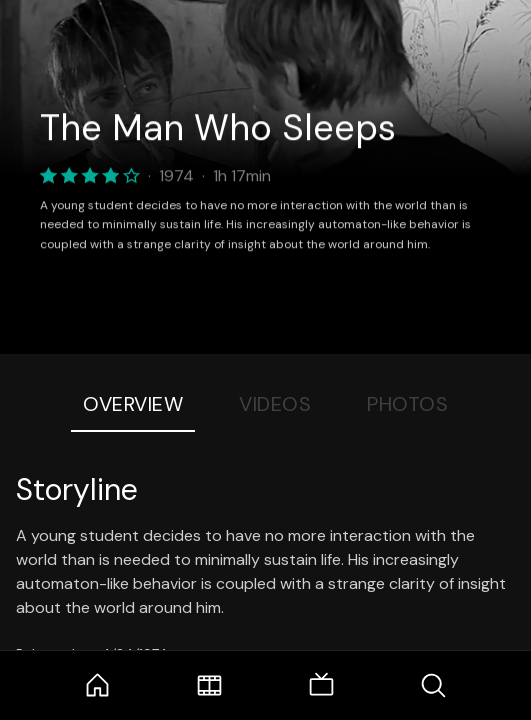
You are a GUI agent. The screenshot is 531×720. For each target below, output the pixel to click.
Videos (275, 404)
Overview (133, 404)
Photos (407, 404)
